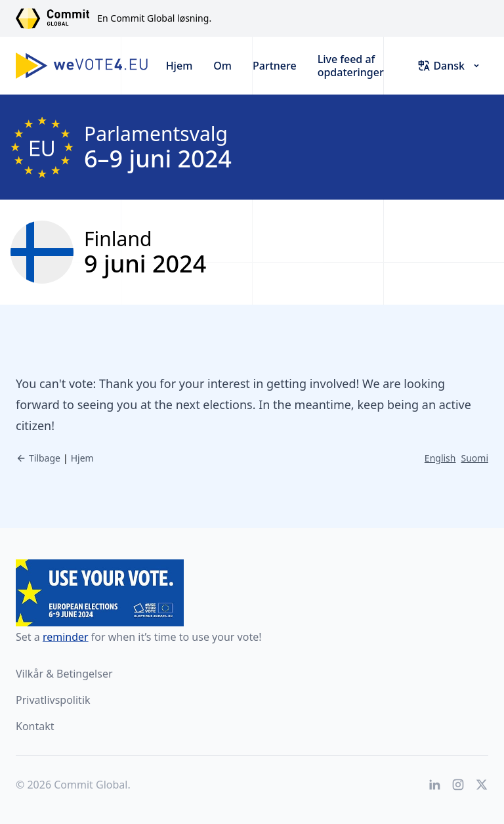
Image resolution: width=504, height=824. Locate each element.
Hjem (179, 66)
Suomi (474, 458)
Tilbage (38, 458)
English (440, 458)
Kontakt (35, 726)
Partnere (275, 66)
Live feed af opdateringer (351, 66)
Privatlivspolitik (53, 700)
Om (222, 66)
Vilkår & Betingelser (64, 674)
